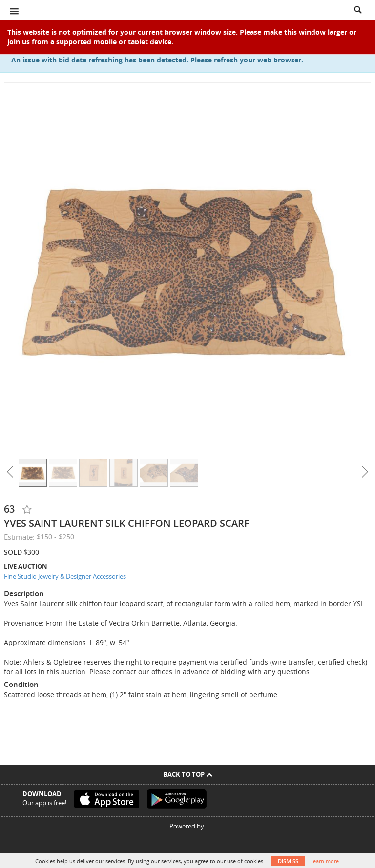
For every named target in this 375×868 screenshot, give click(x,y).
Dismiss (288, 861)
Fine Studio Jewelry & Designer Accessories (65, 576)
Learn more (324, 861)
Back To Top (188, 774)
